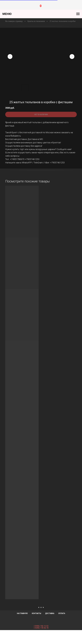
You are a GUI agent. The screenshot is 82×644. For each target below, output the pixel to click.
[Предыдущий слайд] (10, 57)
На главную (22, 613)
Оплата (62, 613)
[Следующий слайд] (72, 57)
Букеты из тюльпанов (36, 21)
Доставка (50, 613)
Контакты (36, 613)
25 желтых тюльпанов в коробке (63, 21)
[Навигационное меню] (78, 14)
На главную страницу (14, 21)
